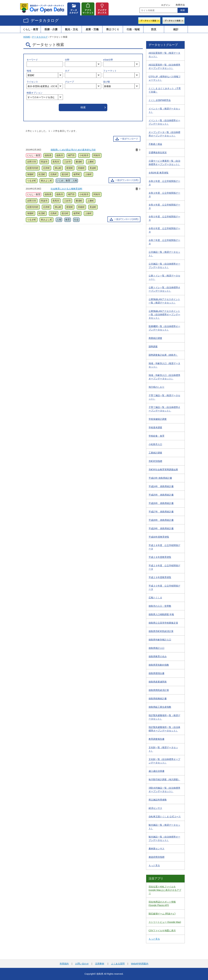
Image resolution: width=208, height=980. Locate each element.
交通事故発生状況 (158, 152)
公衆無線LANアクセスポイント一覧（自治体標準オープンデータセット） (164, 314)
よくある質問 (118, 964)
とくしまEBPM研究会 (160, 100)
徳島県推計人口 (157, 648)
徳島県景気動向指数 (159, 665)
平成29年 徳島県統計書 (161, 528)
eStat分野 (108, 60)
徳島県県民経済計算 (159, 690)
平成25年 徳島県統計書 (161, 495)
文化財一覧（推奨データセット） (163, 749)
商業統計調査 (155, 338)
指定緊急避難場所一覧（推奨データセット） (164, 717)
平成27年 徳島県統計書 (161, 512)
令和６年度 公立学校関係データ (164, 230)
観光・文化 (71, 29)
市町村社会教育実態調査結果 (163, 470)
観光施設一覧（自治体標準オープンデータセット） (164, 838)
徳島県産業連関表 (158, 682)
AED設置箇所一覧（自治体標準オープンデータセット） (165, 66)
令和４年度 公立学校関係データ (164, 206)
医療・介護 (51, 29)
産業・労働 (92, 29)
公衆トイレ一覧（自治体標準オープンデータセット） (164, 289)
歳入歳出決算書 (157, 771)
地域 (29, 71)
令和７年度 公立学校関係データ (164, 242)
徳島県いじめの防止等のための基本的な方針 (73, 150)
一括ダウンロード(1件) (127, 180)
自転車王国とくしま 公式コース (165, 817)
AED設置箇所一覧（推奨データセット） (165, 55)
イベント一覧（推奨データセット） (164, 110)
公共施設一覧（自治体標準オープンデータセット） (164, 266)
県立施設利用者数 (158, 800)
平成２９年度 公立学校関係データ (164, 567)
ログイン (166, 5)
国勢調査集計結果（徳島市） (163, 355)
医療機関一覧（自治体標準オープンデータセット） (164, 328)
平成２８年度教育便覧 (160, 557)
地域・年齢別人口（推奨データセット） (164, 365)
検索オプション (35, 93)
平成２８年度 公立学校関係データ (164, 547)
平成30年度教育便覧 (159, 537)
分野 (67, 60)
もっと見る (154, 865)
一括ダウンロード (129, 139)
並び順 (107, 82)
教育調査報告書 (157, 739)
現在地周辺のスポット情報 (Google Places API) (162, 904)
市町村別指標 (155, 461)
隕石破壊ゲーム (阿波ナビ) (162, 914)
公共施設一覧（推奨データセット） (164, 254)
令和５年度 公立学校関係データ (164, 218)
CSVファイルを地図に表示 (162, 930)
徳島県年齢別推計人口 (160, 640)
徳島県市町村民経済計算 (161, 631)
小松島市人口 (155, 444)
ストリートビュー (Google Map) (165, 922)
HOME (27, 37)
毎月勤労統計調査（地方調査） (164, 779)
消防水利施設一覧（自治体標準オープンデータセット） (164, 790)
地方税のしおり (157, 387)
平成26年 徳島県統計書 (161, 503)
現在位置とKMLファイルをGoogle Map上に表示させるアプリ (165, 890)
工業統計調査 (155, 453)
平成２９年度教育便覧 (160, 577)
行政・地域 (133, 29)
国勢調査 (153, 347)
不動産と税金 (155, 144)
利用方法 (180, 5)
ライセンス (32, 82)
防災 (154, 29)
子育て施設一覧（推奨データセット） (164, 397)
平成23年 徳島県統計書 (160, 478)
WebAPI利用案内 (140, 964)
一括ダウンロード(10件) (126, 219)
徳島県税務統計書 (158, 699)
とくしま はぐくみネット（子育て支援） (165, 90)
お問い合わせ (82, 964)
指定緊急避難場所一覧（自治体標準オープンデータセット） (164, 729)
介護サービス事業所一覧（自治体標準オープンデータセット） (164, 163)
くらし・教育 (30, 29)
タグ (67, 71)
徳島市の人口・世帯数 (160, 606)
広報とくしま (155, 598)
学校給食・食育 (157, 436)
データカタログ (45, 20)
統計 (176, 29)
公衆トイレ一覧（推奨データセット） (164, 277)
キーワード (32, 60)
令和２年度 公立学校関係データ (164, 183)
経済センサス (155, 808)
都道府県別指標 (157, 857)
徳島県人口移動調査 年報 (161, 614)
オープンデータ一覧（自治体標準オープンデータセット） (164, 134)
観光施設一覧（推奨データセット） (164, 827)
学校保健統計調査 (158, 419)
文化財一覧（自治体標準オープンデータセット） (164, 761)
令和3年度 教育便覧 (159, 173)
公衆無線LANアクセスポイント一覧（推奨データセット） (164, 301)
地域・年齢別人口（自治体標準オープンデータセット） (164, 377)
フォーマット (110, 71)
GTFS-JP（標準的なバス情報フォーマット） (165, 78)
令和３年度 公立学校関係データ (164, 195)
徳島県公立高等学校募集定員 (163, 623)
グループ (69, 82)
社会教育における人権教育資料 (66, 189)
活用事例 (100, 964)
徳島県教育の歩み (158, 656)
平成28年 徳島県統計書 (161, 520)
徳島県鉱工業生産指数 (160, 707)
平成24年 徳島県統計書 (161, 486)
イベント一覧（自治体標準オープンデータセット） (164, 122)
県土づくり (113, 29)
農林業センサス (157, 849)
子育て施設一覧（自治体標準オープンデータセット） (164, 409)
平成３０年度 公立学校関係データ (164, 587)
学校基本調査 (155, 427)
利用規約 (64, 964)
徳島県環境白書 (157, 673)
